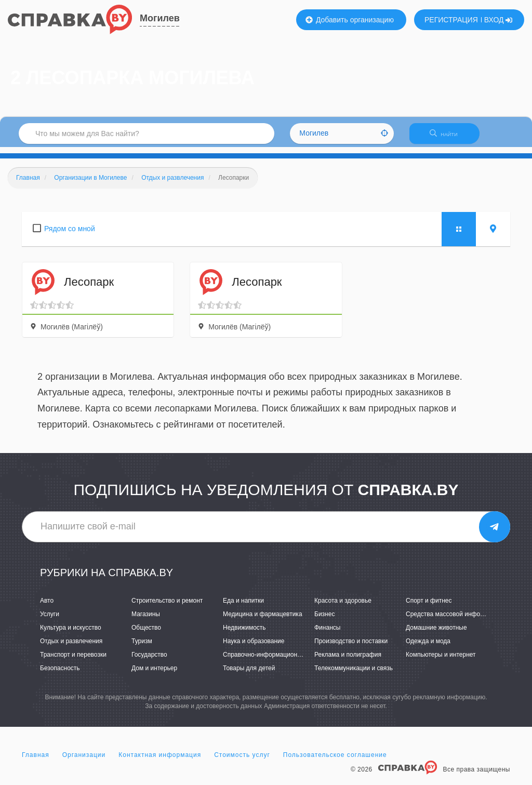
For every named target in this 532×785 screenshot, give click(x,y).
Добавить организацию (350, 20)
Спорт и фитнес (429, 607)
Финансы (327, 634)
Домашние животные (436, 634)
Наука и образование (254, 647)
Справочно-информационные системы (279, 661)
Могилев (160, 18)
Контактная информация (160, 761)
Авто (47, 607)
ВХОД (498, 20)
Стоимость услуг (242, 761)
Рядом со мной (70, 235)
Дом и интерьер (154, 674)
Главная (36, 761)
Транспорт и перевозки (73, 661)
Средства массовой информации (454, 620)
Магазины (146, 620)
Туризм (142, 647)
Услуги (50, 620)
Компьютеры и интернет (441, 661)
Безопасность (60, 674)
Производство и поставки (351, 647)
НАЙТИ (449, 137)
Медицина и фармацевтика (263, 620)
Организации (84, 761)
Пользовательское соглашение (335, 761)
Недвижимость (244, 634)
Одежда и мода (428, 647)
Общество (146, 634)
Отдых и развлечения (71, 647)
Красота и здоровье (343, 607)
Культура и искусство (71, 634)
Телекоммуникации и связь (354, 674)
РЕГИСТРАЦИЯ (451, 20)
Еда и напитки (243, 607)
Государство (149, 661)
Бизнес (324, 620)
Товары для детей (249, 674)
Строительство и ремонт (167, 607)
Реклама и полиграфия (348, 661)
